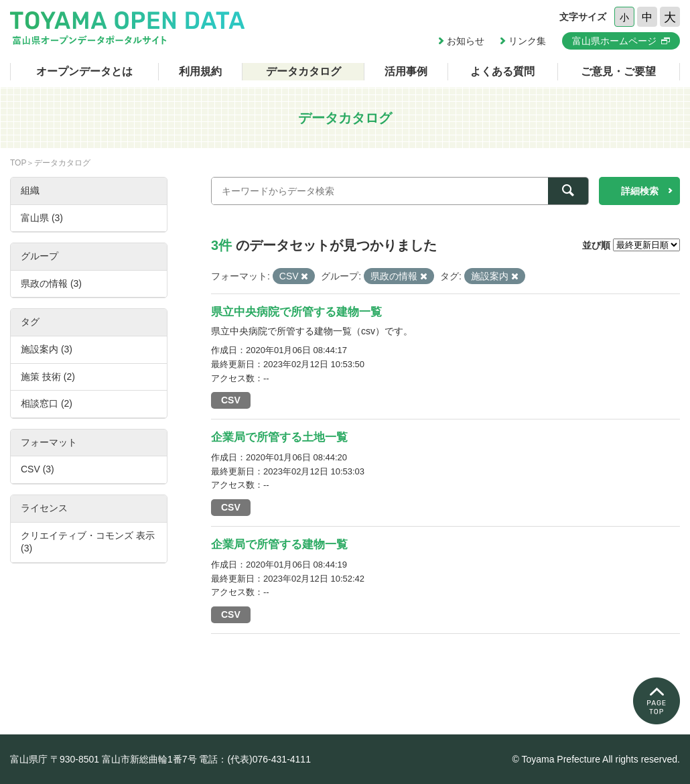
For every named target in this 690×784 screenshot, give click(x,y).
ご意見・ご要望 (618, 71)
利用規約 (200, 71)
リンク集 (527, 41)
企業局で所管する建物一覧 (279, 544)
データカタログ (303, 71)
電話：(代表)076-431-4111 (255, 759)
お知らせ (466, 41)
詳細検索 (640, 191)
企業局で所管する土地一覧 (279, 437)
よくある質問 (502, 71)
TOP (18, 163)
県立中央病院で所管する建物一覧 (296, 312)
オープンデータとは (84, 71)
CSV (231, 400)
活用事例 (406, 71)
